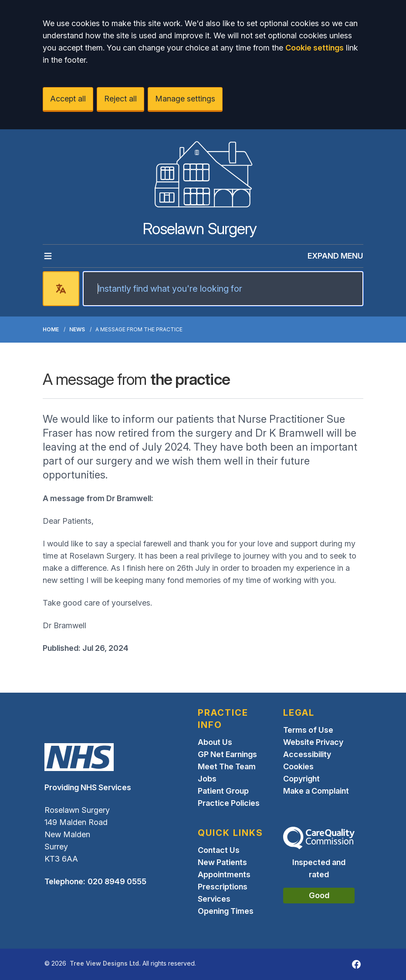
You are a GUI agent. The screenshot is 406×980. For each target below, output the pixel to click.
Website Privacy (313, 742)
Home (51, 329)
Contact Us (219, 850)
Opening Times (226, 911)
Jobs (207, 779)
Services (214, 899)
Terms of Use (308, 730)
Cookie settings (315, 48)
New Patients (222, 862)
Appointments (224, 874)
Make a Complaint (316, 791)
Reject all (120, 99)
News (77, 329)
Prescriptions (223, 887)
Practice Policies (229, 803)
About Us (215, 742)
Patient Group (223, 791)
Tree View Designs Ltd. (105, 963)
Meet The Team (227, 766)
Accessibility (307, 754)
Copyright (301, 779)
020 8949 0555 (117, 881)
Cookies (298, 766)
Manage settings (185, 99)
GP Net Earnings (227, 754)
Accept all (68, 99)
